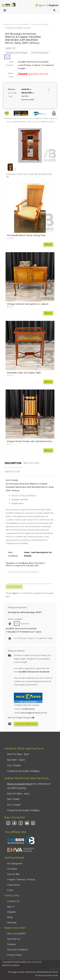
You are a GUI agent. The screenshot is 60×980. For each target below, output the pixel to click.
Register (54, 5)
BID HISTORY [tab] (32, 463)
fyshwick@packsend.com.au (34, 713)
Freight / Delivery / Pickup (21, 879)
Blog (10, 917)
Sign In (41, 5)
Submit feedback (14, 587)
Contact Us (13, 901)
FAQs (10, 890)
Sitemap (12, 922)
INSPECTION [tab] (12, 472)
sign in (15, 593)
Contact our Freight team (26, 724)
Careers (11, 944)
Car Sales (12, 869)
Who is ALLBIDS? (16, 934)
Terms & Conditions (17, 950)
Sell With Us (14, 939)
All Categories (15, 863)
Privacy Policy (14, 955)
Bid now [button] (48, 244)
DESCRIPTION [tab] (13, 463)
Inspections (13, 885)
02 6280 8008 (28, 709)
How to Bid (13, 874)
